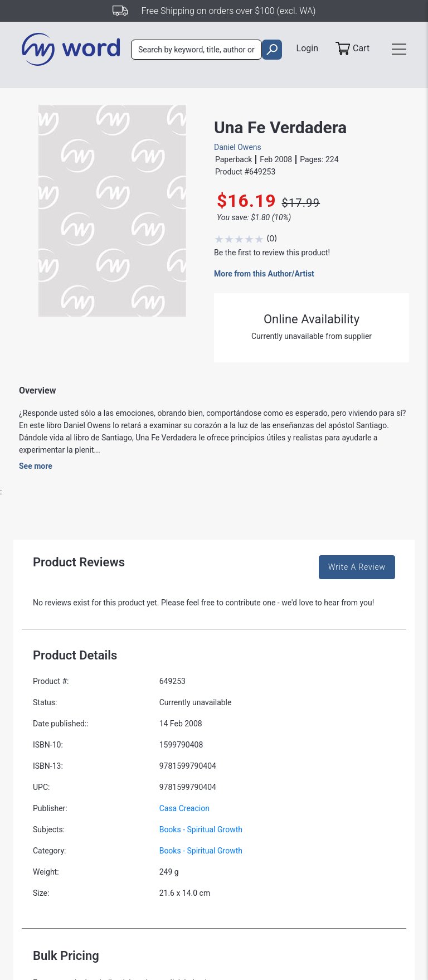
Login (307, 48)
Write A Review (357, 567)
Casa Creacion (184, 808)
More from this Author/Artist (264, 274)
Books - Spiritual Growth (201, 829)
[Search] (196, 50)
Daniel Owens (238, 147)
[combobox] (196, 50)
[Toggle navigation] (399, 49)
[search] (272, 50)
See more (36, 466)
